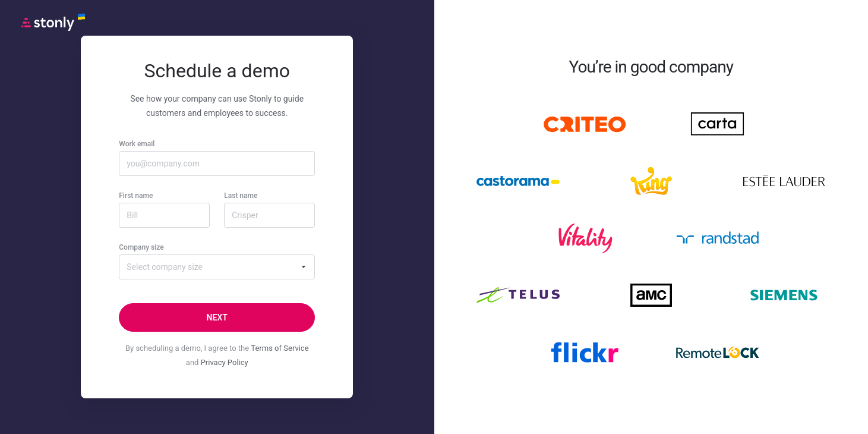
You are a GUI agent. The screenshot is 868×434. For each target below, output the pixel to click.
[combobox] (217, 267)
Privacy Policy (225, 362)
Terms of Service (280, 348)
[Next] (217, 317)
